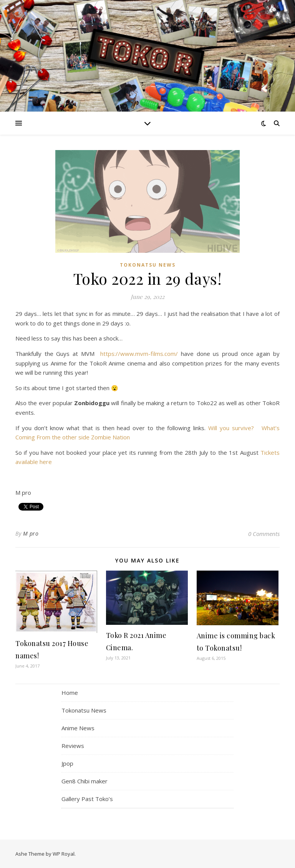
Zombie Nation (110, 437)
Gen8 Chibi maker (85, 781)
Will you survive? (232, 428)
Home (70, 693)
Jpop (67, 763)
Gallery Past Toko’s (87, 799)
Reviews (73, 746)
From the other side (63, 437)
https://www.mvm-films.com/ (139, 354)
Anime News (78, 728)
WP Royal (64, 854)
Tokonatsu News (148, 265)
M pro (31, 533)
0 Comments (264, 534)
